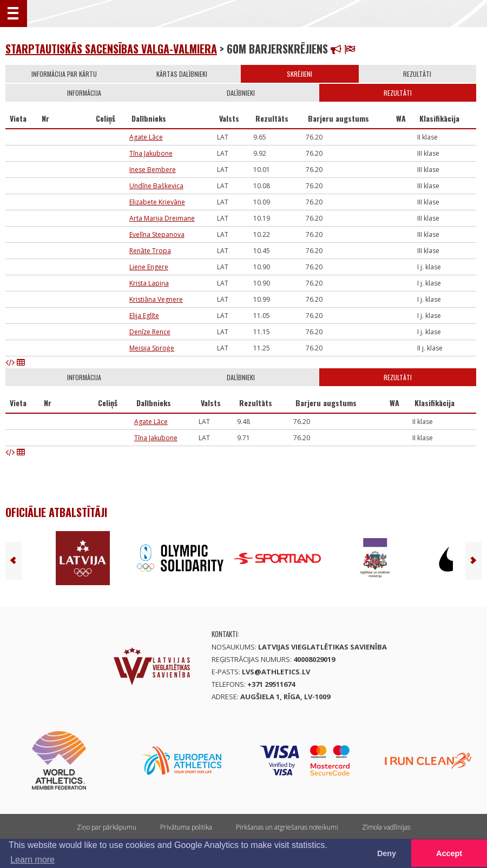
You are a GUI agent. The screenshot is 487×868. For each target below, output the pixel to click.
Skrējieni (300, 74)
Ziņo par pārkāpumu (107, 827)
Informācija (84, 93)
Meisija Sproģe (152, 348)
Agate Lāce (146, 137)
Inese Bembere (153, 170)
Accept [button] (449, 853)
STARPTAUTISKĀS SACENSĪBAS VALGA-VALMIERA (111, 49)
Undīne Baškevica (156, 186)
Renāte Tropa (150, 251)
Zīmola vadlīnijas (386, 827)
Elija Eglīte (144, 316)
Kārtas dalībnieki (182, 74)
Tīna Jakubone (151, 153)
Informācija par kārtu (64, 74)
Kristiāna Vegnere (156, 299)
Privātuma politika (186, 827)
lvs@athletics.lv (276, 672)
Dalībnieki (241, 93)
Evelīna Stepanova (157, 234)
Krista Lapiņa (149, 283)
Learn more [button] (32, 860)
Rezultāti (417, 74)
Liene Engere (149, 267)
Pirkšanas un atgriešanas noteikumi (287, 827)
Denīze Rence (150, 332)
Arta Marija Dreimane (162, 218)
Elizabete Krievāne (157, 202)
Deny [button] (387, 853)
